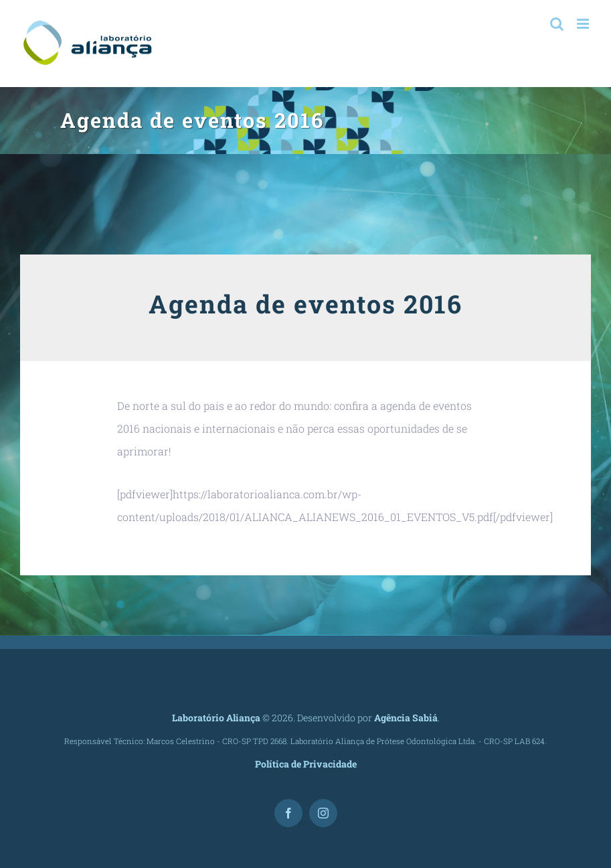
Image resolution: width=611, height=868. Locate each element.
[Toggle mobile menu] (584, 24)
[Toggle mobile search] (557, 24)
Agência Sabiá (406, 718)
